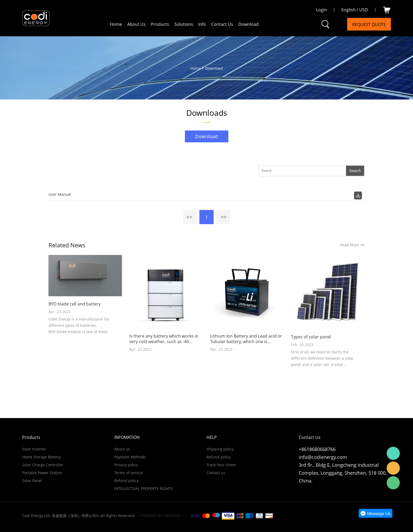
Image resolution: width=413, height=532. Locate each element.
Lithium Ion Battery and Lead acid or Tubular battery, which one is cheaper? (246, 339)
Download (249, 24)
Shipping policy (220, 449)
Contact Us (222, 24)
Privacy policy (126, 465)
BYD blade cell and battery (75, 304)
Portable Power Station (42, 473)
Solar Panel (32, 481)
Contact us (216, 473)
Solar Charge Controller (43, 465)
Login (321, 10)
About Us (136, 24)
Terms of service (129, 473)
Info (202, 24)
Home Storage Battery (41, 457)
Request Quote (369, 24)
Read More (352, 245)
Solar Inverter (34, 449)
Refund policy (126, 481)
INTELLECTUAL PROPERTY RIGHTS (144, 488)
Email (393, 468)
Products (160, 24)
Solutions (184, 24)
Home (116, 24)
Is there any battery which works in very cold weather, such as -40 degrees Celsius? (164, 339)
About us (122, 449)
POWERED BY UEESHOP (160, 516)
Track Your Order (221, 465)
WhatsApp (393, 453)
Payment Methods (130, 457)
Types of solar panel (311, 337)
